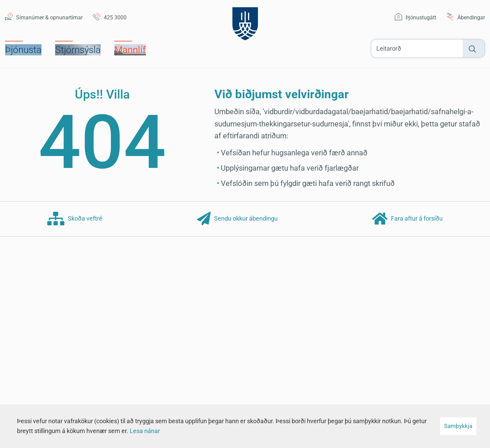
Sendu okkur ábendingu (237, 219)
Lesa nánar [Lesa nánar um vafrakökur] (145, 431)
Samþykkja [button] (458, 426)
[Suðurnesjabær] (245, 22)
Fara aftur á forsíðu (407, 219)
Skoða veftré (75, 219)
